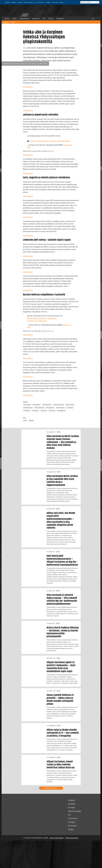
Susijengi (7, 2)
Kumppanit (60, 19)
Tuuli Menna (35, 411)
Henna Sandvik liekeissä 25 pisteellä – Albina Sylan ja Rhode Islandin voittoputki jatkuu (60, 700)
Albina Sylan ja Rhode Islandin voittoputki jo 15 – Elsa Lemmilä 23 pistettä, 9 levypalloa (63, 733)
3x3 (35, 2)
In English (48, 2)
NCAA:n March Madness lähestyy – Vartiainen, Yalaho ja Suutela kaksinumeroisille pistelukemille (63, 632)
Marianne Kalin (70, 405)
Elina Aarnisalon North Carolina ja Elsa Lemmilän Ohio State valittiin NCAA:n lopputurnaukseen (62, 481)
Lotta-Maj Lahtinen (58, 405)
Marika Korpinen (28, 408)
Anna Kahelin (27, 405)
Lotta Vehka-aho (47, 405)
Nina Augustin (50, 408)
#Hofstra (30, 318)
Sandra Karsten (60, 408)
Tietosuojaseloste (72, 838)
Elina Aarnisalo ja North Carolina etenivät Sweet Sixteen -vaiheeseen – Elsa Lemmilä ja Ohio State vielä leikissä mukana (63, 442)
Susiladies (13, 2)
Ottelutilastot (28, 87)
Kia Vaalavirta (37, 405)
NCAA (25, 421)
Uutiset (51, 19)
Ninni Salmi (52, 411)
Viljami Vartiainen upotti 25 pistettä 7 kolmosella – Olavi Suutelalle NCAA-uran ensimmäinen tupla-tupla (61, 667)
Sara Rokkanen (61, 411)
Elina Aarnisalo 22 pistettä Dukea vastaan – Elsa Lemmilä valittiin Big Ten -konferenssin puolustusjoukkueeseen (62, 599)
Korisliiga (20, 2)
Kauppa (61, 2)
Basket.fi (6, 22)
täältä (52, 151)
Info (44, 19)
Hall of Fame (41, 2)
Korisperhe (36, 19)
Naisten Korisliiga (28, 2)
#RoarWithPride (40, 318)
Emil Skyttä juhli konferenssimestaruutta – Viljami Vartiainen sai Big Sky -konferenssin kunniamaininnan (62, 560)
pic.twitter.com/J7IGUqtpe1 (37, 321)
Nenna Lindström (39, 408)
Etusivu (7, 19)
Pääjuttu (31, 421)
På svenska (55, 2)
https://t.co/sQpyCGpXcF (39, 141)
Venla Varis (44, 411)
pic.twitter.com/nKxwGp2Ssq (59, 141)
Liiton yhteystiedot (57, 838)
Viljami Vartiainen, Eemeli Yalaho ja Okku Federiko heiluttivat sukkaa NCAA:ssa (61, 765)
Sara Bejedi (70, 408)
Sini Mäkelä (27, 411)
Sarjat (15, 19)
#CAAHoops (52, 318)
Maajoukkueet (24, 19)
